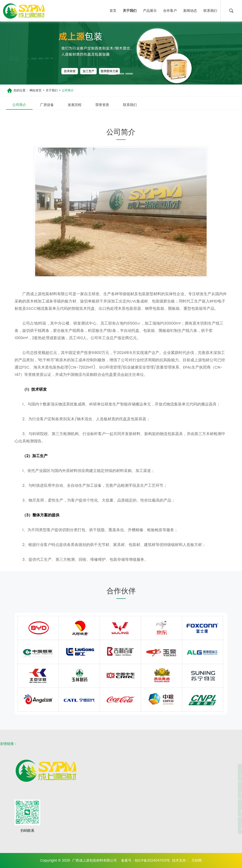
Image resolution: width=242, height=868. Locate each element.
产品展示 (150, 11)
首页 (113, 11)
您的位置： (21, 90)
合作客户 (170, 11)
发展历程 (75, 105)
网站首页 (36, 90)
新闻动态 (190, 11)
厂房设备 (47, 105)
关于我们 (130, 11)
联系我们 (210, 11)
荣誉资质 (102, 105)
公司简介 (67, 90)
